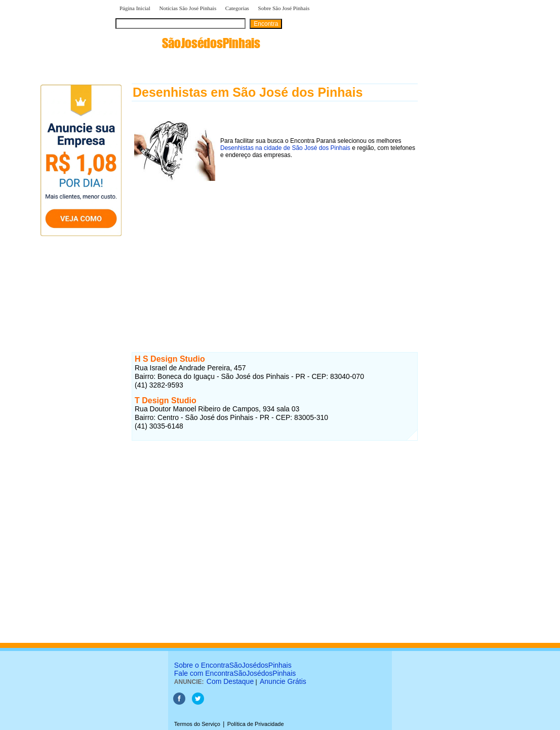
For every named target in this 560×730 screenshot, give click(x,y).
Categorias (237, 8)
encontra (188, 43)
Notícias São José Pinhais (188, 8)
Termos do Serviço (197, 724)
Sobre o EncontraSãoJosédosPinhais (233, 665)
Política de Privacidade (256, 724)
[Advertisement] (275, 257)
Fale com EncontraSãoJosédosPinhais (235, 673)
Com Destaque (230, 681)
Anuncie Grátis (283, 681)
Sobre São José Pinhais (284, 8)
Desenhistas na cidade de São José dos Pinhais (285, 148)
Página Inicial (135, 8)
